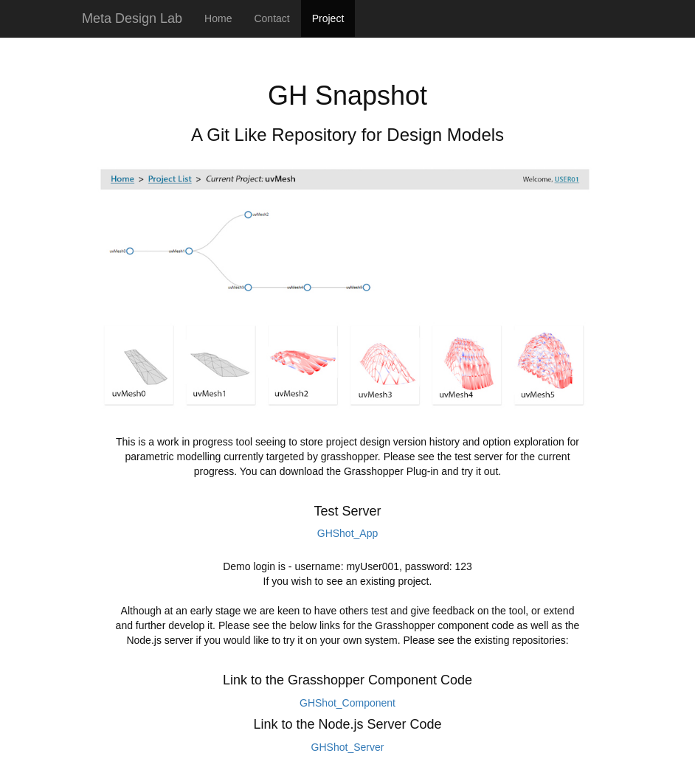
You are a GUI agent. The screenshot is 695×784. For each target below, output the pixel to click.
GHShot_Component (347, 703)
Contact (272, 18)
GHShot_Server (348, 747)
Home (218, 18)
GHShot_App (348, 533)
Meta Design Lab (132, 18)
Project (328, 18)
